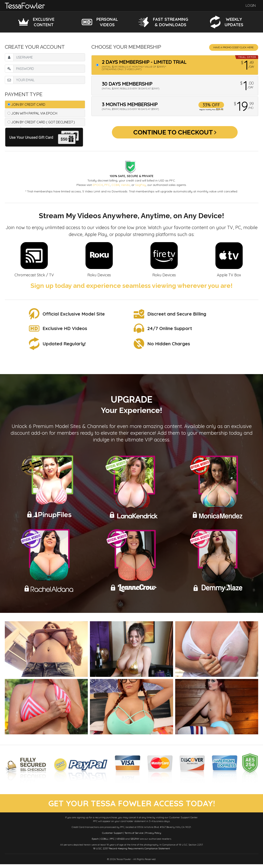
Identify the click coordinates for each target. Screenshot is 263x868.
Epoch (95, 843)
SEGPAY (135, 843)
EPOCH (98, 185)
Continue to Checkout (175, 134)
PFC (107, 185)
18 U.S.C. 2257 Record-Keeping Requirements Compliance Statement (131, 852)
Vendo (125, 185)
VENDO (120, 843)
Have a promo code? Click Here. (234, 47)
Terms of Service (134, 837)
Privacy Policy (153, 837)
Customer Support (112, 837)
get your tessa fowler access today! (131, 805)
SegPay (141, 185)
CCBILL (104, 843)
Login (251, 6)
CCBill (115, 185)
